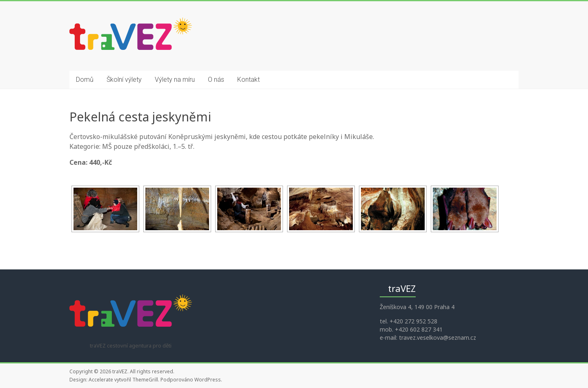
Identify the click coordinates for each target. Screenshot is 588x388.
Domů (85, 80)
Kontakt (248, 80)
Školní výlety (124, 80)
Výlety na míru (175, 80)
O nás (216, 80)
